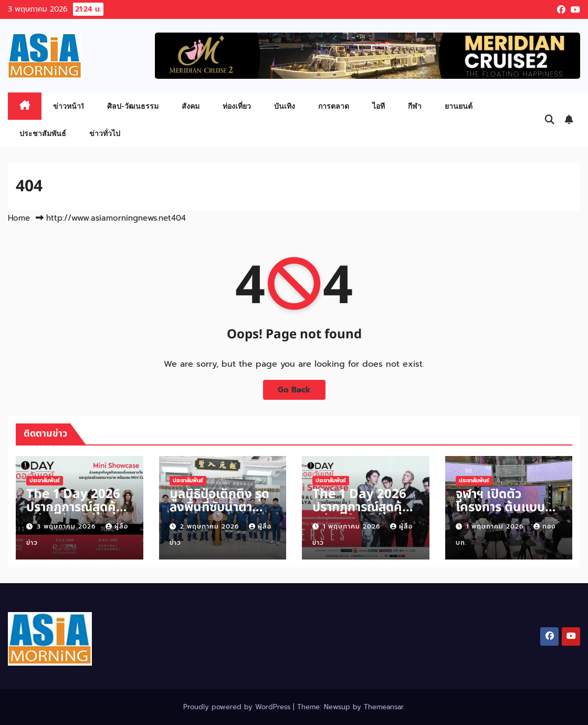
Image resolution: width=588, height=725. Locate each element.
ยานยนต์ (459, 106)
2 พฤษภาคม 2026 (211, 526)
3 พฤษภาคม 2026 (67, 526)
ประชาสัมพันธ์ (43, 133)
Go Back (294, 390)
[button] (550, 120)
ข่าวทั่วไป (105, 133)
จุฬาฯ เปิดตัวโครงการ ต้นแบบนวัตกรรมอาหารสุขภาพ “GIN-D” (500, 514)
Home (19, 218)
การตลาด (334, 106)
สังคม (191, 106)
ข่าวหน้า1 (69, 106)
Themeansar (384, 707)
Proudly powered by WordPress (238, 707)
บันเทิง (285, 106)
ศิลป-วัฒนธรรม (133, 106)
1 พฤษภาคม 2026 (353, 526)
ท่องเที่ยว (237, 106)
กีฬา (415, 106)
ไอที (379, 106)
